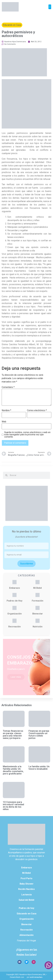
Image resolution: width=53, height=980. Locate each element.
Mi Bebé (38, 588)
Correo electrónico (37, 410)
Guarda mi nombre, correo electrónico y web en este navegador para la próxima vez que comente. (27, 435)
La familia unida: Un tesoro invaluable (39, 768)
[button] (50, 7)
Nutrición (38, 627)
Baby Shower (27, 884)
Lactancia (26, 895)
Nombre (6, 410)
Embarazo (15, 588)
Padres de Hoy (14, 601)
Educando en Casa (12, 25)
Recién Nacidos (26, 889)
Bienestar (38, 614)
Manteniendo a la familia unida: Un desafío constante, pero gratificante (13, 770)
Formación (38, 601)
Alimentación (26, 935)
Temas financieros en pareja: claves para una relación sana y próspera (13, 734)
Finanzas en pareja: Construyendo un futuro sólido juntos (39, 734)
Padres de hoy (26, 908)
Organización (14, 614)
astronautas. (37, 977)
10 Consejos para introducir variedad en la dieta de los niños (13, 806)
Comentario (8, 387)
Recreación (14, 627)
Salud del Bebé (26, 900)
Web (4, 422)
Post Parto (26, 878)
